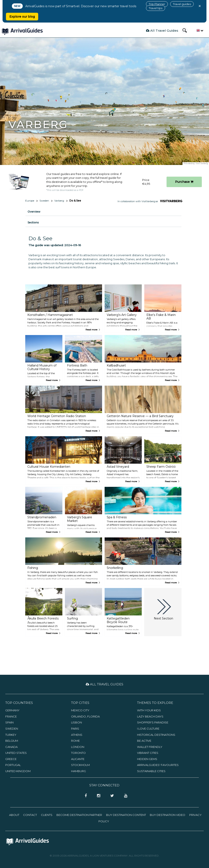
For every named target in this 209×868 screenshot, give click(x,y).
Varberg (59, 201)
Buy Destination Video (168, 815)
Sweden (44, 201)
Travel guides (182, 4)
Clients (47, 815)
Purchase (184, 182)
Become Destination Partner (79, 815)
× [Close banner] (200, 6)
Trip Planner (157, 4)
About (14, 815)
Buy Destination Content (126, 815)
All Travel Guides (162, 31)
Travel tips (156, 8)
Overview (34, 212)
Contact (30, 815)
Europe (30, 201)
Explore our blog (22, 17)
